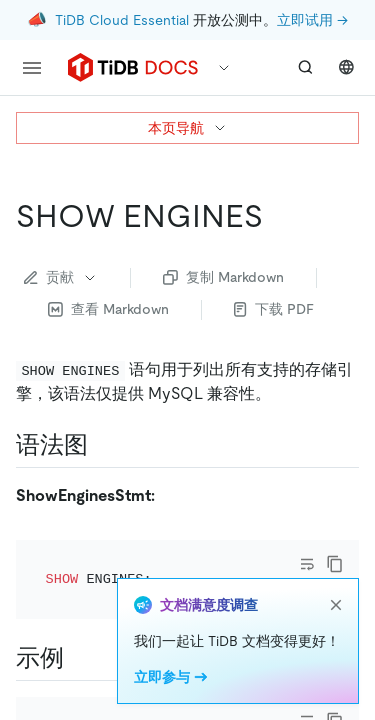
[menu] (32, 68)
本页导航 (188, 128)
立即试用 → (312, 20)
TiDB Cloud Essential (122, 20)
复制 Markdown (223, 277)
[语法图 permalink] (104, 445)
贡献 (61, 277)
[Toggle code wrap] (307, 601)
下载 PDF (274, 309)
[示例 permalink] (80, 695)
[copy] (335, 601)
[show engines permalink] (279, 216)
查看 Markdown (108, 309)
